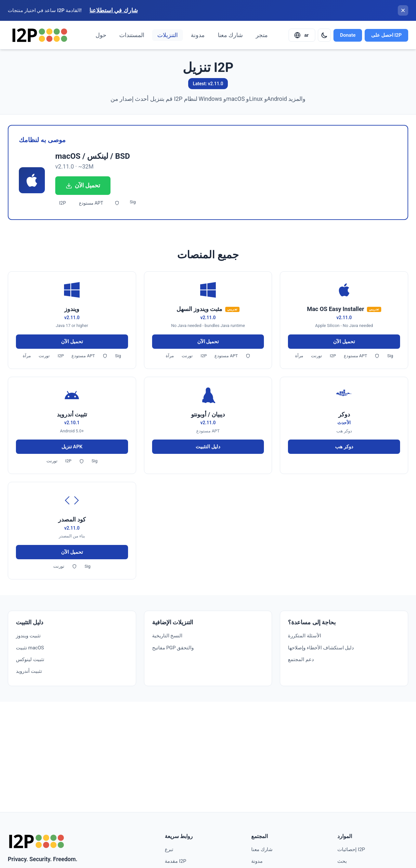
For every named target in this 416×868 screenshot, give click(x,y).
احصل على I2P (386, 35)
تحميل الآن (83, 185)
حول (101, 35)
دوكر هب (344, 447)
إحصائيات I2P (351, 849)
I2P (63, 203)
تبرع (169, 849)
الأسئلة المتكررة (305, 636)
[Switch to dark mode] (324, 35)
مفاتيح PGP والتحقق (173, 648)
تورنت (44, 356)
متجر (262, 35)
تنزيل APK (72, 447)
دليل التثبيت (208, 447)
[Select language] (302, 35)
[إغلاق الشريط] (403, 10)
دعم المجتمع (301, 659)
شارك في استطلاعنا (114, 10)
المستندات (132, 35)
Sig (133, 202)
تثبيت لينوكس (30, 659)
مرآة (27, 356)
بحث (342, 861)
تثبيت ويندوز (28, 636)
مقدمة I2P (175, 861)
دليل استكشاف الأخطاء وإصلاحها (321, 648)
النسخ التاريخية (167, 636)
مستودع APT (91, 203)
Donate (348, 35)
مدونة (198, 35)
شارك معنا (230, 35)
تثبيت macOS (30, 648)
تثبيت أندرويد (29, 671)
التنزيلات (168, 35)
